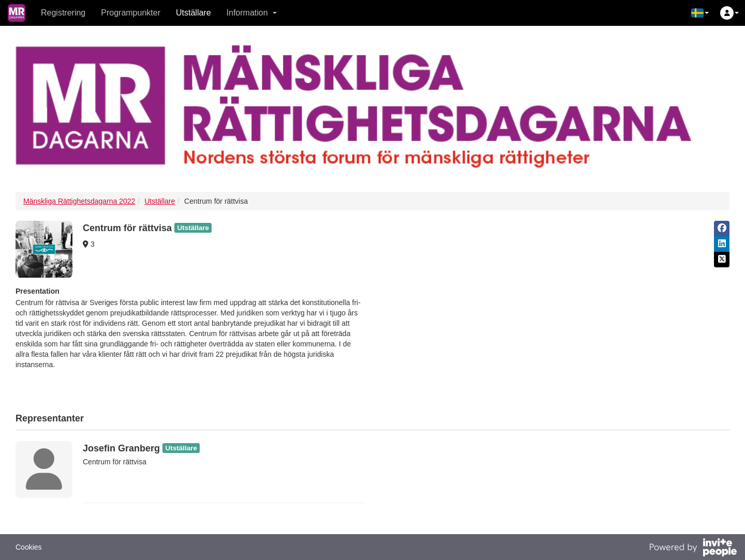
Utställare (193, 13)
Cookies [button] (29, 547)
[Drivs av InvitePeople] (693, 549)
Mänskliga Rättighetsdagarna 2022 (79, 201)
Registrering (63, 13)
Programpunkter (131, 13)
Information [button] (252, 13)
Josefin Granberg (121, 448)
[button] (700, 13)
